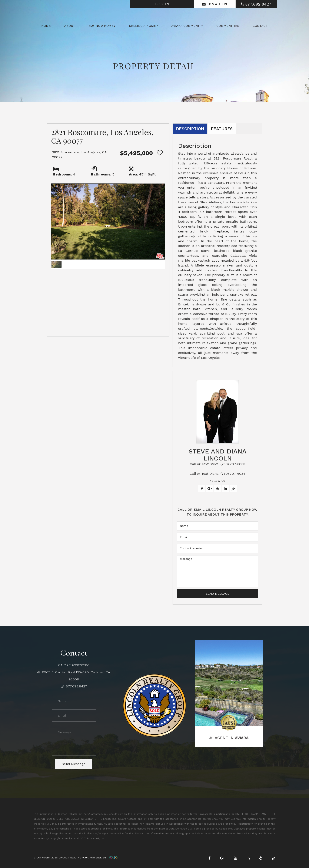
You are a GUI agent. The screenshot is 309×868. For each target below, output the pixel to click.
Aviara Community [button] (187, 26)
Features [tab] (222, 129)
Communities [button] (228, 26)
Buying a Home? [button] (102, 26)
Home (46, 26)
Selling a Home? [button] (144, 26)
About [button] (70, 26)
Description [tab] (190, 129)
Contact (260, 26)
